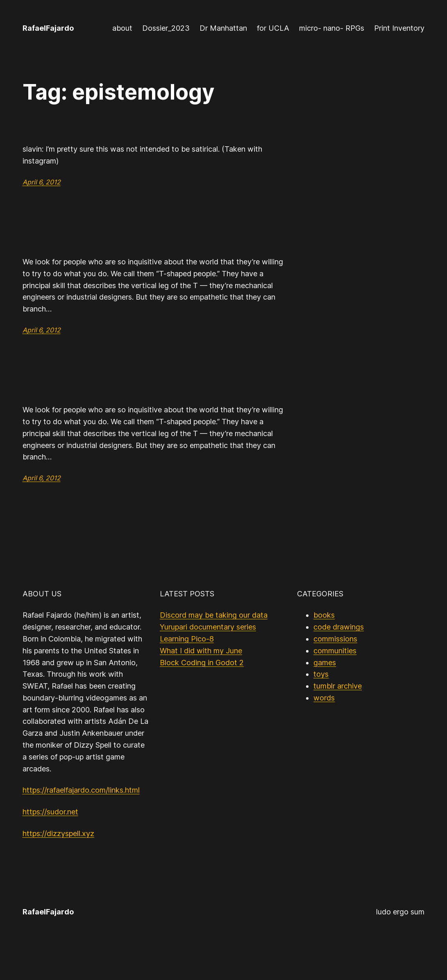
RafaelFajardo (48, 28)
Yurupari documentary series (208, 627)
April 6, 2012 (42, 182)
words (324, 698)
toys (321, 674)
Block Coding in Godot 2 (202, 663)
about (122, 28)
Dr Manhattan (223, 28)
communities (335, 651)
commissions (335, 639)
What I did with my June (201, 651)
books (324, 615)
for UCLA (273, 28)
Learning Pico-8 (187, 639)
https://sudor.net (50, 812)
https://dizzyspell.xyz (58, 833)
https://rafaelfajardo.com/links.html (81, 790)
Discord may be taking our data (214, 615)
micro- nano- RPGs (332, 28)
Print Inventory (399, 28)
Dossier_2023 (166, 28)
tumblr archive (338, 686)
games (325, 663)
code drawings (339, 627)
